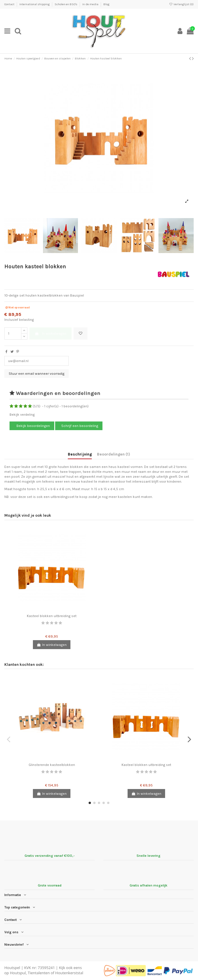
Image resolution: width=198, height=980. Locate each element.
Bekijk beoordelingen (33, 426)
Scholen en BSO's (66, 4)
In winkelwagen (50, 333)
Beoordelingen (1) (114, 454)
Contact (10, 4)
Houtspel (12, 968)
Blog (106, 4)
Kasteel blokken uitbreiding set (52, 616)
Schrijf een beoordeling (80, 426)
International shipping (35, 4)
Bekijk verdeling (22, 415)
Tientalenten (39, 973)
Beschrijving (80, 454)
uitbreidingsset (62, 497)
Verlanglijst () (181, 4)
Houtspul (18, 973)
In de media (91, 4)
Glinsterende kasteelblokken (52, 765)
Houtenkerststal (69, 973)
